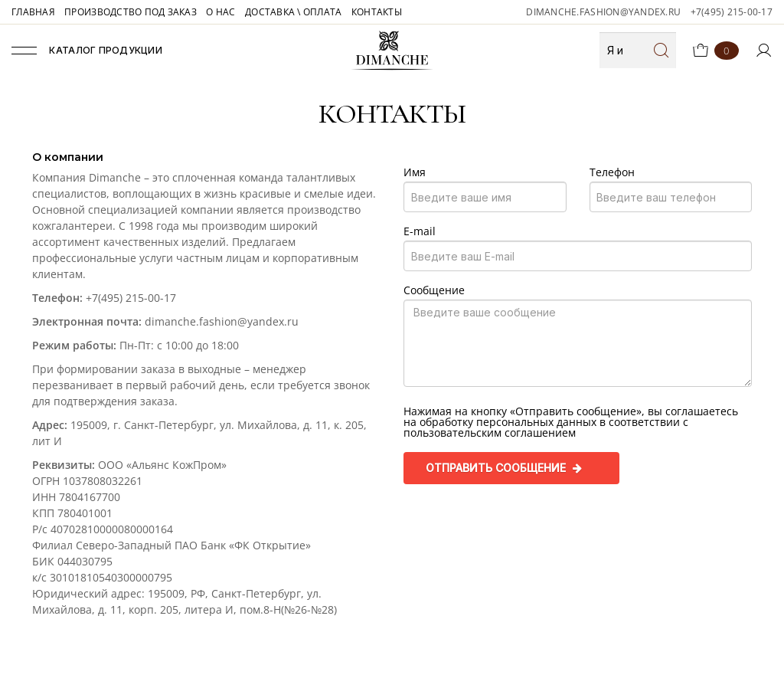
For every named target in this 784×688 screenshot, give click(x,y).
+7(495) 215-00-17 (732, 12)
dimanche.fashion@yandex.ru (603, 12)
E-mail (420, 231)
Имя (415, 172)
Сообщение (434, 290)
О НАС (220, 12)
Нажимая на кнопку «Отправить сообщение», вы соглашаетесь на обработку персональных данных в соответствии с (571, 422)
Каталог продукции (87, 50)
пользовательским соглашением (490, 432)
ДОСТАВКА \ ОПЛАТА (293, 12)
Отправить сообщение (504, 468)
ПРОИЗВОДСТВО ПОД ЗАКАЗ (131, 12)
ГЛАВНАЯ (33, 12)
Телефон (612, 172)
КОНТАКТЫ (377, 12)
